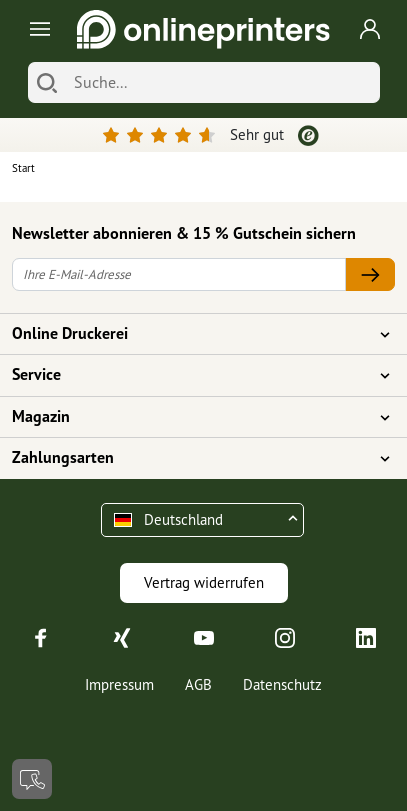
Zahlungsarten (191, 458)
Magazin (191, 417)
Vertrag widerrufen (204, 582)
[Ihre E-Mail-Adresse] (179, 274)
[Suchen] (47, 82)
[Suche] (222, 82)
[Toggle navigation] (36, 29)
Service (191, 375)
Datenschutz (282, 684)
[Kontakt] (32, 779)
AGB (198, 684)
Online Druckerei (191, 334)
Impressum (119, 684)
